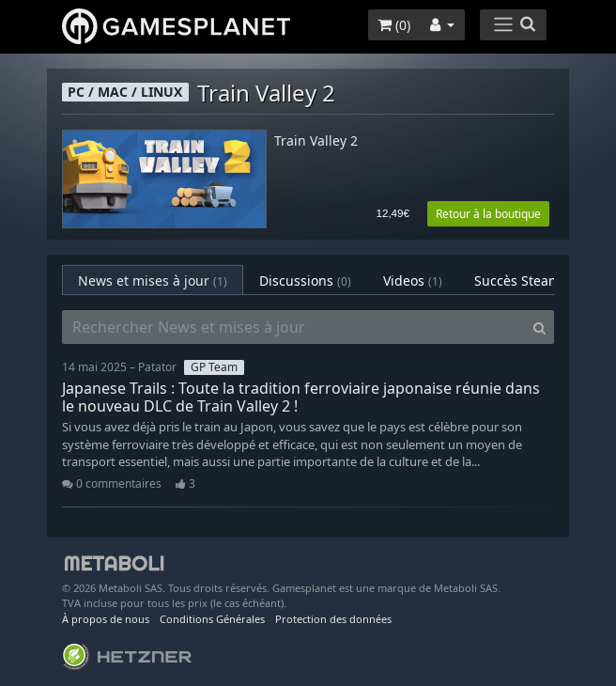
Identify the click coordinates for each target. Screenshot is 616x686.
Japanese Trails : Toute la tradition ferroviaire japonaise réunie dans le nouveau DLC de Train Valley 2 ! (301, 397)
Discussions (305, 281)
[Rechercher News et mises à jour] (294, 327)
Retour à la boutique (488, 214)
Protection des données (333, 619)
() (394, 25)
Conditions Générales (212, 619)
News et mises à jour (153, 281)
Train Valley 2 (316, 141)
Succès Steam (533, 281)
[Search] (539, 327)
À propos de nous (106, 619)
